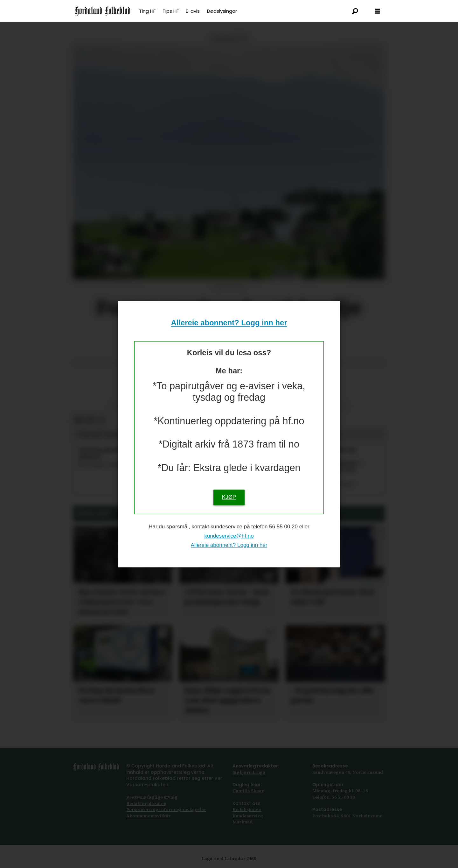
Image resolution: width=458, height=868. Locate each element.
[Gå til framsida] (103, 11)
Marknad (243, 822)
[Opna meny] (378, 11)
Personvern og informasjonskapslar (166, 809)
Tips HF (171, 11)
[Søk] (355, 11)
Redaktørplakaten (146, 803)
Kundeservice (248, 816)
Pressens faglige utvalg (152, 797)
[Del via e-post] (90, 420)
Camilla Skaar (248, 791)
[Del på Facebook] (78, 420)
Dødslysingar (222, 11)
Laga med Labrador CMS (229, 858)
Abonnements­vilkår (148, 816)
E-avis (193, 11)
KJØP (229, 497)
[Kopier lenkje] (101, 420)
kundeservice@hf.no (229, 536)
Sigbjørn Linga (249, 772)
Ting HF (147, 11)
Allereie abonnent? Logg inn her (229, 323)
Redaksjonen (247, 809)
